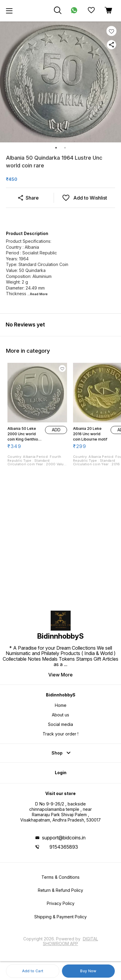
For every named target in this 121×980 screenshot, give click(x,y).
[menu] (9, 11)
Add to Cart (33, 971)
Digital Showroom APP (70, 941)
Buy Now (88, 971)
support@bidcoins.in (64, 838)
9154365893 (64, 847)
